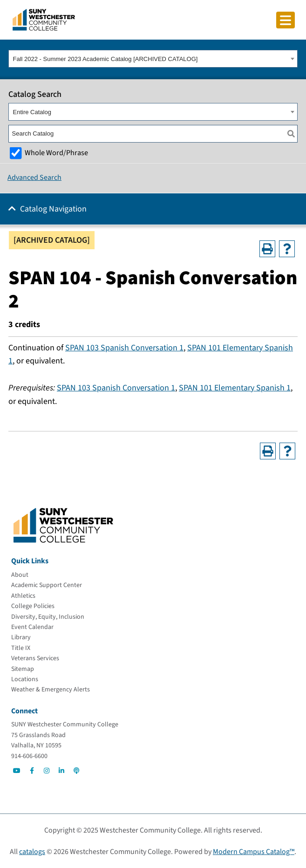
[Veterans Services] (35, 658)
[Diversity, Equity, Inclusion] (48, 617)
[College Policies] (33, 606)
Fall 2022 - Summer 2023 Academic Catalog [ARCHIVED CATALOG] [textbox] (105, 59)
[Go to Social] (17, 771)
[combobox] (153, 59)
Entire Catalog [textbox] (32, 112)
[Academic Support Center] (47, 585)
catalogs (32, 852)
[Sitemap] (23, 669)
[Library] (21, 637)
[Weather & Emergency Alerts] (51, 690)
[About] (20, 575)
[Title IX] (21, 648)
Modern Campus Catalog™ (254, 852)
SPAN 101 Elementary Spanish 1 (235, 388)
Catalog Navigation (53, 209)
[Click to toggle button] (286, 20)
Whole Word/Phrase (56, 153)
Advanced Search (34, 178)
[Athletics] (23, 596)
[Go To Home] (44, 19)
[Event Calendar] (32, 627)
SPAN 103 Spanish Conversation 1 (124, 348)
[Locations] (25, 679)
